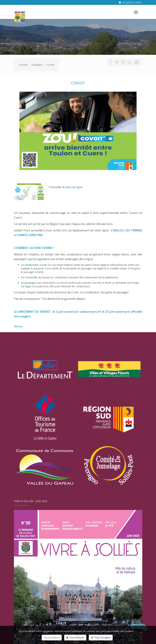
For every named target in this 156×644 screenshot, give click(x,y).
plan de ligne (74, 187)
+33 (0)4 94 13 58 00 (131, 2)
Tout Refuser (75, 637)
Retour (19, 326)
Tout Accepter (101, 637)
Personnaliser (52, 637)
